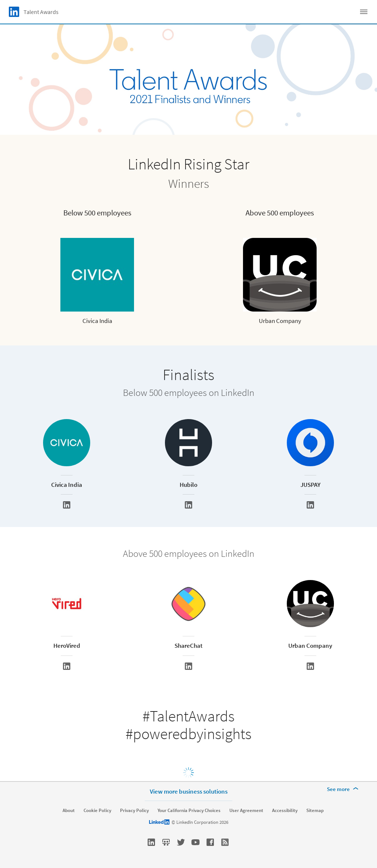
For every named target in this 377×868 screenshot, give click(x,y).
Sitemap (315, 811)
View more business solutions (189, 791)
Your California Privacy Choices (189, 811)
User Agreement (246, 811)
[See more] (344, 789)
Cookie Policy (97, 811)
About (69, 811)
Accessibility (285, 811)
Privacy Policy (134, 811)
